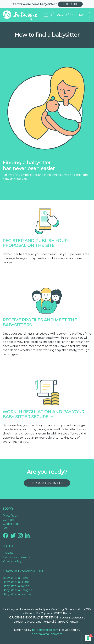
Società (8, 553)
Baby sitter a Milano (16, 582)
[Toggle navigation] (46, 15)
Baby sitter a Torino (16, 586)
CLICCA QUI (70, 4)
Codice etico (11, 524)
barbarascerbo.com (45, 630)
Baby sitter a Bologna (17, 590)
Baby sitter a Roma (16, 578)
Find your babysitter (47, 483)
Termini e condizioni (16, 557)
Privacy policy (12, 561)
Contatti (8, 520)
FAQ (6, 528)
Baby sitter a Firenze (17, 594)
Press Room (11, 516)
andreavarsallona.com (47, 634)
